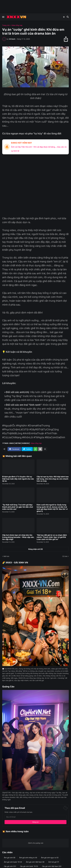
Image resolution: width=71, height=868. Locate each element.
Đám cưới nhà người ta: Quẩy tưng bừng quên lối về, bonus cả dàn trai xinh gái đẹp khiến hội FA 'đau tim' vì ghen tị (52, 508)
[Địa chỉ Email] (35, 817)
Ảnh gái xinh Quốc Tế (13, 862)
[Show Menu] (3, 17)
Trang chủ (6, 25)
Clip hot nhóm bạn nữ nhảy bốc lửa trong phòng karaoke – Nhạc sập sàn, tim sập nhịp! (18, 537)
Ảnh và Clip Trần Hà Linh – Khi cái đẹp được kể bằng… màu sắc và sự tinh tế (39, 149)
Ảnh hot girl (54, 862)
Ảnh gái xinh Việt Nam (35, 862)
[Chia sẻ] (67, 39)
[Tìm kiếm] (68, 17)
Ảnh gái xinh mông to (28, 858)
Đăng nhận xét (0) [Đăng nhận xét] (36, 549)
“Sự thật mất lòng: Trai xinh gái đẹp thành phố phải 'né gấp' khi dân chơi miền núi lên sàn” (18, 507)
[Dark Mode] (64, 17)
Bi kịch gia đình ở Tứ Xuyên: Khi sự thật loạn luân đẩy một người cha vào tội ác (18, 479)
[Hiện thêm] (45, 449)
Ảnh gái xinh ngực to (50, 858)
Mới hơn (6, 556)
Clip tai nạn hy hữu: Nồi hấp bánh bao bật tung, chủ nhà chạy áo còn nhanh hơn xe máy (53, 479)
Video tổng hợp (17, 25)
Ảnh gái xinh (10, 858)
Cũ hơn (65, 556)
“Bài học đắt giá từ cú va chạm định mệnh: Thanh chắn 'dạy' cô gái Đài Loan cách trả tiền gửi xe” (52, 537)
